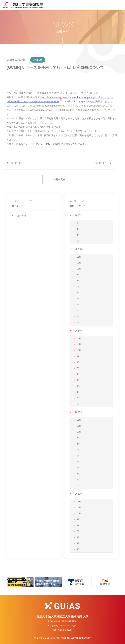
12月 (79, 257)
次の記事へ (101, 163)
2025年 (79, 249)
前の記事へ (17, 163)
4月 (78, 223)
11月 (79, 263)
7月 (78, 287)
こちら (62, 131)
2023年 (79, 412)
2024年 (79, 331)
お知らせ (22, 215)
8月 (78, 281)
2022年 (79, 494)
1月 (78, 241)
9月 (78, 275)
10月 (79, 269)
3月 (78, 229)
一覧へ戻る (59, 179)
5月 (78, 299)
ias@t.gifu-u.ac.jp (62, 630)
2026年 (79, 215)
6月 (78, 293)
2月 (78, 235)
